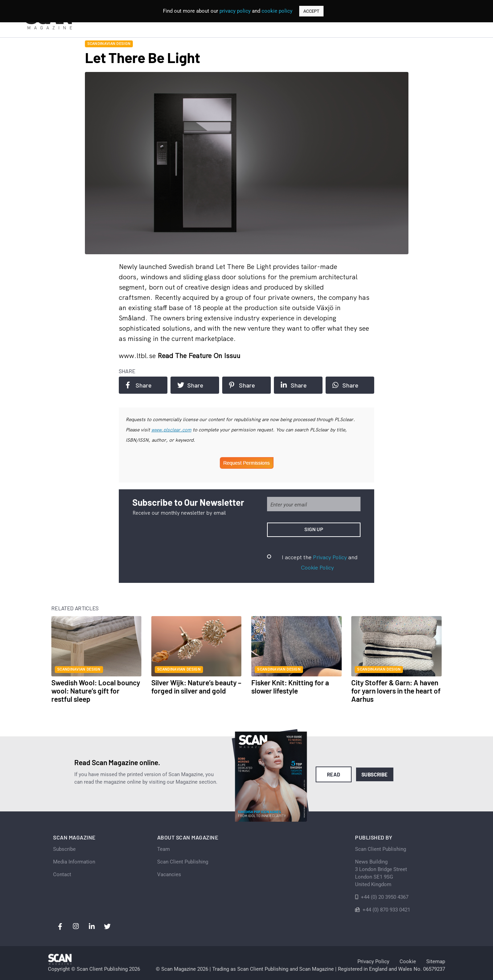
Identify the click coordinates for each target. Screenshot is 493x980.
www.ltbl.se (138, 356)
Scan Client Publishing (183, 862)
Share (139, 385)
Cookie (408, 961)
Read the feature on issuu (199, 356)
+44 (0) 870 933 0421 (386, 910)
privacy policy (235, 11)
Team (163, 849)
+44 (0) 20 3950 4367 (385, 897)
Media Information (74, 862)
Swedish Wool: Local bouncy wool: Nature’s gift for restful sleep (96, 691)
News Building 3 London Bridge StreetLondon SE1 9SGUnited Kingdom (381, 873)
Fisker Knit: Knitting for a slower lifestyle (290, 687)
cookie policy (277, 11)
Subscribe (375, 774)
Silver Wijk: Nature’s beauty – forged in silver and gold (196, 687)
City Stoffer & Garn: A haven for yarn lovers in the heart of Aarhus (396, 691)
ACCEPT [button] (311, 11)
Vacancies (169, 874)
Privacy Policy (330, 557)
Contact (62, 874)
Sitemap (436, 961)
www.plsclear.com (171, 430)
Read (334, 774)
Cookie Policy (317, 567)
